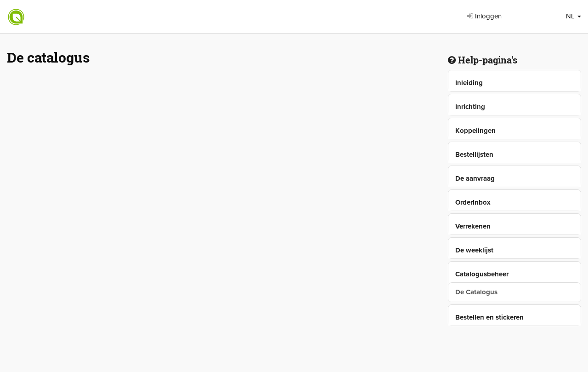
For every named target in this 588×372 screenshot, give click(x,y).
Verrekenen (473, 226)
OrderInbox (473, 202)
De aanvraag (475, 178)
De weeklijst (474, 250)
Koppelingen (475, 131)
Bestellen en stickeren (489, 317)
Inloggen (484, 16)
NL (574, 16)
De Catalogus (476, 292)
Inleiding (469, 83)
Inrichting (470, 107)
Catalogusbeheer (482, 274)
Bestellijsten (474, 155)
